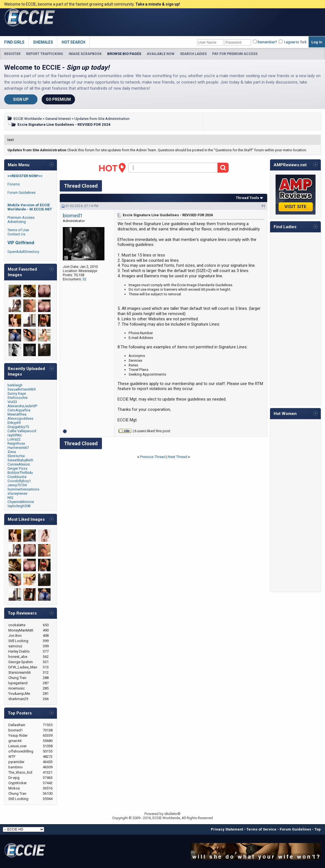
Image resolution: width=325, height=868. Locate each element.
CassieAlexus (19, 464)
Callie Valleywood (22, 431)
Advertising (17, 222)
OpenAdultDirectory (23, 252)
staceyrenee (17, 493)
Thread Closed (81, 186)
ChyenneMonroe (21, 502)
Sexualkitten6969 (22, 389)
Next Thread (178, 457)
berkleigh (15, 385)
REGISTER (12, 54)
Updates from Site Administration (102, 119)
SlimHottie (16, 456)
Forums (14, 184)
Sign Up (21, 99)
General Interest (58, 119)
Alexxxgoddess (20, 418)
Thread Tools (247, 198)
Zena (12, 452)
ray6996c (15, 435)
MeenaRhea (17, 414)
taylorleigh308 (19, 506)
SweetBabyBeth (20, 460)
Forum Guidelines (22, 193)
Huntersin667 (18, 448)
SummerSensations (23, 489)
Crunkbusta (17, 477)
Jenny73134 (17, 485)
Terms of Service (261, 829)
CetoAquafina (19, 410)
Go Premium (58, 99)
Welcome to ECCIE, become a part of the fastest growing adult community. (92, 4)
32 (84, 279)
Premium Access (21, 217)
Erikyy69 (14, 423)
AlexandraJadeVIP (22, 406)
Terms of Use (18, 230)
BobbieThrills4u (20, 473)
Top (318, 829)
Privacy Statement (227, 829)
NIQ (10, 498)
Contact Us (16, 234)
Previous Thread (153, 457)
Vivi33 (12, 402)
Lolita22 (14, 439)
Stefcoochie (17, 398)
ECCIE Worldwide (28, 119)
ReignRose (16, 443)
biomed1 (73, 216)
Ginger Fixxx (17, 468)
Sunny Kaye (17, 393)
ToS (303, 42)
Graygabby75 (18, 427)
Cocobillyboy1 (19, 481)
